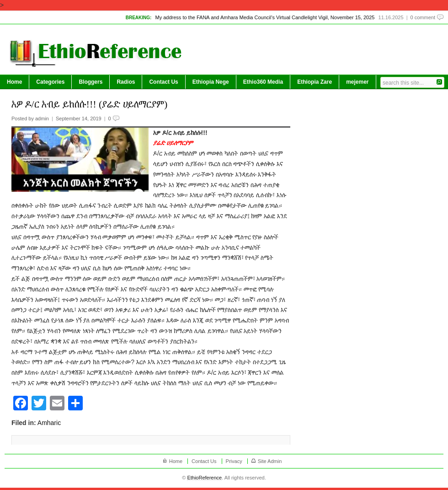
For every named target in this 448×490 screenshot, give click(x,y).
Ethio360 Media (263, 82)
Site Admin (270, 461)
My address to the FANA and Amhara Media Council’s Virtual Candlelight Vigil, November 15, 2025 (265, 17)
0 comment (423, 17)
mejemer (357, 82)
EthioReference (204, 478)
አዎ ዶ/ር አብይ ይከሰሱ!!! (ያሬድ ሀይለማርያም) (89, 104)
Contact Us (163, 82)
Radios (126, 82)
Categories (50, 82)
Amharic (49, 423)
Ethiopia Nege (211, 82)
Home (14, 82)
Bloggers (91, 82)
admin (42, 118)
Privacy (234, 461)
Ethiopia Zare (315, 82)
